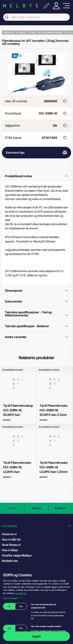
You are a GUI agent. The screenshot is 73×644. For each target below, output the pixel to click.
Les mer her (21, 593)
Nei (21, 606)
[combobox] (36, 17)
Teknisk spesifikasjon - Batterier (36, 326)
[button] (36, 526)
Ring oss (36, 508)
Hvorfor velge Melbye (17, 555)
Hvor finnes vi (11, 545)
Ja (9, 606)
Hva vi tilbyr (10, 550)
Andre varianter (36, 337)
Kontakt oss (61, 508)
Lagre (37, 636)
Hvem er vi (9, 534)
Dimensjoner (36, 291)
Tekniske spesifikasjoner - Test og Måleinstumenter (36, 314)
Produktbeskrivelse (36, 176)
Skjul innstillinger (13, 598)
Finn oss (12, 508)
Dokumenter (36, 301)
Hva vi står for (11, 539)
